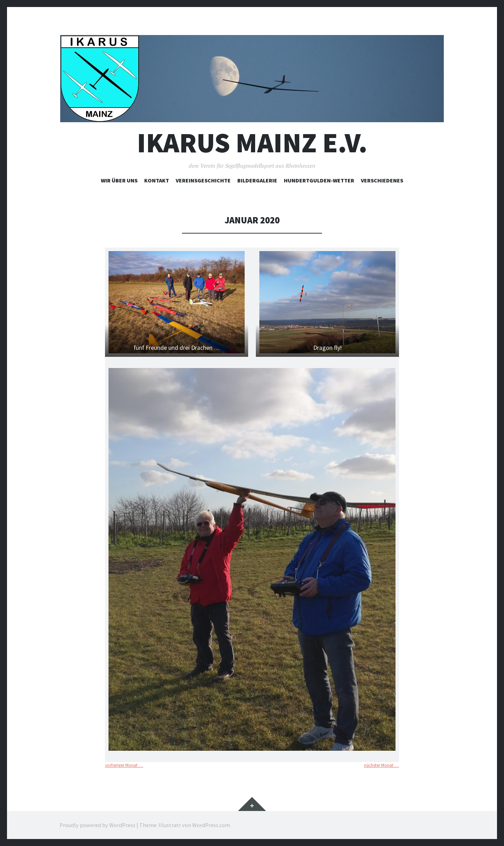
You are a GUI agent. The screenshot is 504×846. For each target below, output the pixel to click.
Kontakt (157, 180)
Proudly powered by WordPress (97, 825)
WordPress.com (211, 825)
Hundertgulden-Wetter (319, 180)
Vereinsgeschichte (203, 180)
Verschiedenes (382, 180)
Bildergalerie (257, 180)
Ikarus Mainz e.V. (252, 143)
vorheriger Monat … (124, 765)
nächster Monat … (381, 765)
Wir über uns (119, 180)
